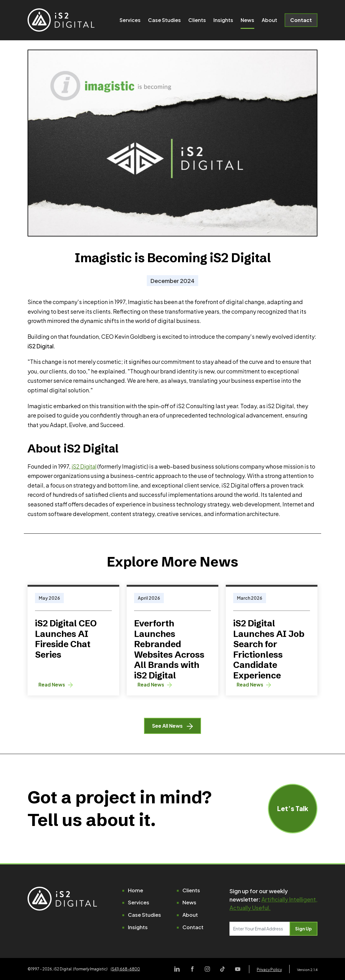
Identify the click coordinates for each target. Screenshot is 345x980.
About (269, 22)
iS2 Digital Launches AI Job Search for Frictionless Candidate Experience (269, 649)
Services (130, 22)
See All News (173, 726)
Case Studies (164, 22)
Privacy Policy (269, 970)
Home (136, 891)
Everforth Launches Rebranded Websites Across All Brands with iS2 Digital (169, 649)
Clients (197, 22)
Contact (301, 22)
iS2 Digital (85, 466)
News (247, 22)
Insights (223, 22)
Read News (57, 684)
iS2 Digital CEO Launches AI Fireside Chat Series (66, 639)
